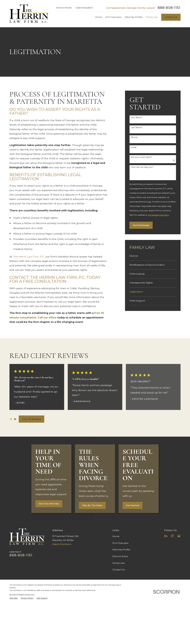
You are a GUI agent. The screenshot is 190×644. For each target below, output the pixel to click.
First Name (136, 118)
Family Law (119, 563)
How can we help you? (142, 167)
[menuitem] (153, 256)
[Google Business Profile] (179, 536)
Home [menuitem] (99, 17)
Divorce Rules (64, 8)
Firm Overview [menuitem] (113, 17)
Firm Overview (120, 543)
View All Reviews (31, 419)
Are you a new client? (141, 157)
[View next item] (15, 419)
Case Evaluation (84, 8)
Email (134, 147)
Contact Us (171, 17)
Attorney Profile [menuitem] (134, 17)
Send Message (141, 225)
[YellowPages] (172, 536)
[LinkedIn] (166, 536)
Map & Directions (62, 544)
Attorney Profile (121, 550)
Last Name (136, 128)
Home (116, 536)
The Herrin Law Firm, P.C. (29, 257)
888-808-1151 (169, 8)
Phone (134, 137)
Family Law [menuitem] (152, 17)
